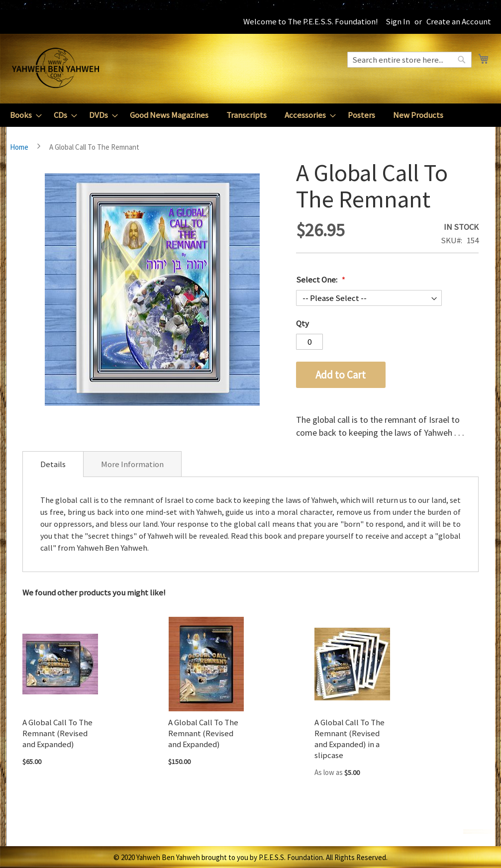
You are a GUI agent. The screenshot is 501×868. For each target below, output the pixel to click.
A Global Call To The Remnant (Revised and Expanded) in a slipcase (350, 739)
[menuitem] (23, 115)
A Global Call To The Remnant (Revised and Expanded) (57, 733)
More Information (132, 464)
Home (19, 147)
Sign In (398, 21)
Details (53, 464)
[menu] (250, 115)
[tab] (53, 464)
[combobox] (409, 60)
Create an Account (459, 21)
